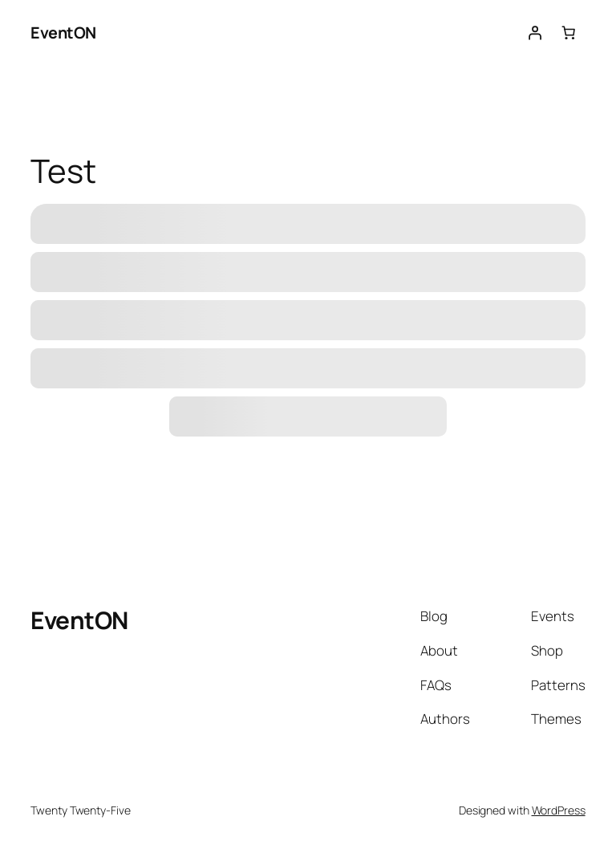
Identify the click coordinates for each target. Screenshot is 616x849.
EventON (63, 32)
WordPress (559, 810)
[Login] (534, 33)
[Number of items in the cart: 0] (568, 33)
